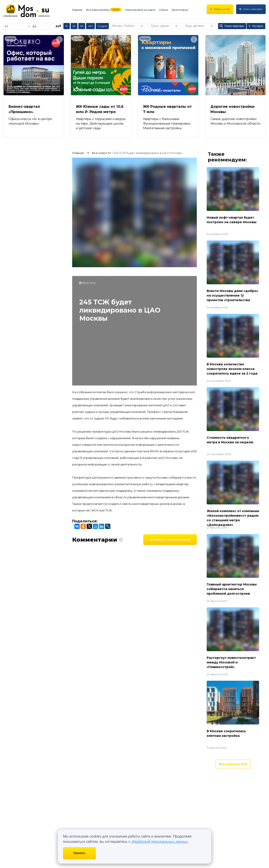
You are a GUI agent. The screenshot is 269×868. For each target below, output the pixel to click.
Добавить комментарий (170, 539)
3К (82, 26)
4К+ (91, 26)
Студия (102, 26)
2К (74, 26)
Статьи (163, 10)
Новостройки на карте (140, 10)
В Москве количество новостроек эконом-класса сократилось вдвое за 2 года (232, 369)
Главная (77, 10)
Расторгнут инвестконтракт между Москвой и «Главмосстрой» (231, 662)
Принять (79, 853)
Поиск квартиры (232, 26)
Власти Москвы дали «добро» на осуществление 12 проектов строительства (232, 295)
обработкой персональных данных (160, 842)
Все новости (233, 764)
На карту (256, 26)
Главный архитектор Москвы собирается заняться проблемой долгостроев (232, 589)
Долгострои (180, 10)
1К (66, 26)
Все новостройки (98, 10)
